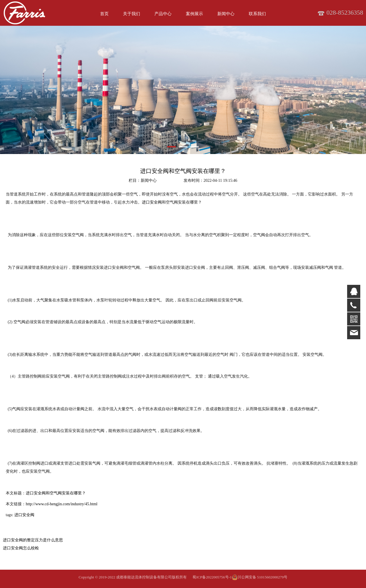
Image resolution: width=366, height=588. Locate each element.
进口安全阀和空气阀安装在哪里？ (56, 493)
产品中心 (163, 14)
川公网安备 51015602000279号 (260, 581)
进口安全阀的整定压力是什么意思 (33, 540)
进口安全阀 (152, 202)
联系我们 (257, 14)
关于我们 (132, 14)
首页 (104, 14)
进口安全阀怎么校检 (21, 548)
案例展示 (194, 14)
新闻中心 (226, 14)
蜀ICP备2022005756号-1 (212, 581)
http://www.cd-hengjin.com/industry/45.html (62, 504)
